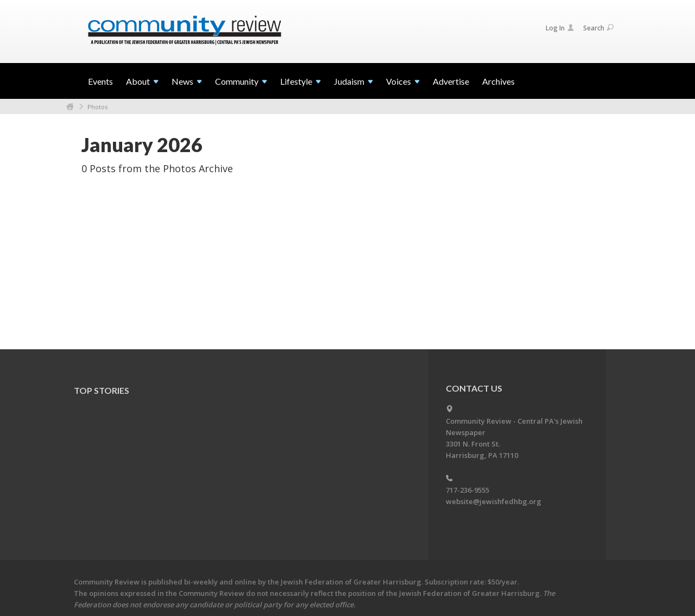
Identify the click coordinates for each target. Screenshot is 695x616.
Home (70, 107)
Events (100, 81)
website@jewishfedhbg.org (494, 501)
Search (598, 28)
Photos (97, 107)
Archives (498, 81)
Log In (560, 28)
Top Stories (102, 390)
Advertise (451, 81)
